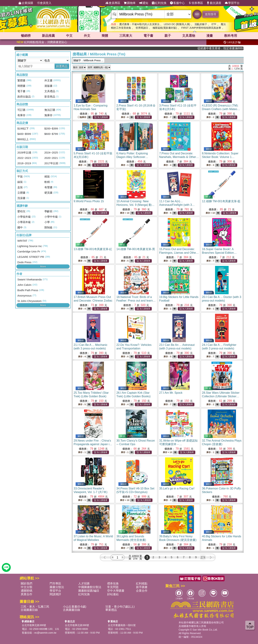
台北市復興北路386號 (34, 625)
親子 (168, 36)
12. (221, 201)
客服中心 (177, 3)
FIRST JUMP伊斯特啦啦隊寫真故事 (201, 28)
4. (221, 109)
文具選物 (189, 36)
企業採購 (26, 3)
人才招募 (84, 583)
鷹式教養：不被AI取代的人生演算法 (139, 24)
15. (179, 253)
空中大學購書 (116, 591)
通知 (144, 3)
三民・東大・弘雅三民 (35, 607)
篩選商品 (62, 66)
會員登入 (44, 3)
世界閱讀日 (142, 28)
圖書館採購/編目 (89, 591)
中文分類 (27, 587)
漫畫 (210, 36)
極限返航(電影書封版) (165, 28)
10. (136, 205)
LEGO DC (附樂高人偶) (177, 24)
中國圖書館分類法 (90, 587)
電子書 (148, 36)
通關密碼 (27, 591)
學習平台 (232, 3)
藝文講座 (214, 3)
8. (220, 157)
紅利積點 (142, 583)
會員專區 (113, 3)
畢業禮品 (111, 610)
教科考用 (231, 36)
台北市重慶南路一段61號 (122, 625)
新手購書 (142, 587)
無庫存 (82, 117)
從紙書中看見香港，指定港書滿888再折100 (230, 48)
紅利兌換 (159, 3)
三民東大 (126, 36)
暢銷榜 (26, 36)
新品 (48, 36)
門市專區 (55, 583)
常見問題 (113, 587)
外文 (87, 36)
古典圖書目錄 (71, 610)
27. (171, 393)
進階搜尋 (211, 14)
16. (221, 253)
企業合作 (142, 591)
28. (221, 396)
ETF (214, 24)
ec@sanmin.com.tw (45, 633)
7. (179, 157)
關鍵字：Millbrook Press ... (88, 60)
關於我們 (27, 583)
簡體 (105, 36)
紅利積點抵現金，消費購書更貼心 (42, 42)
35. (177, 488)
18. (136, 301)
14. (136, 249)
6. (132, 157)
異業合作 (27, 594)
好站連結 (113, 594)
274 (203, 557)
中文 (69, 36)
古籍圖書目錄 (29, 610)
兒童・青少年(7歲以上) (120, 607)
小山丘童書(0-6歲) (75, 607)
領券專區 (196, 3)
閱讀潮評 (55, 594)
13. (93, 249)
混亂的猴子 (201, 24)
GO (197, 14)
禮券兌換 (113, 583)
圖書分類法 (57, 587)
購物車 (130, 3)
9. (89, 201)
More (43, 266)
